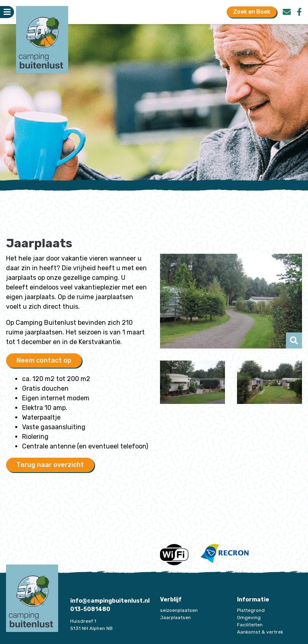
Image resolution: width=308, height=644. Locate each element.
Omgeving (249, 618)
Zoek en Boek (252, 12)
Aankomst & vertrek (260, 632)
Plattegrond (251, 610)
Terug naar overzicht (50, 465)
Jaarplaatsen (175, 618)
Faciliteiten (250, 625)
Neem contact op (44, 360)
